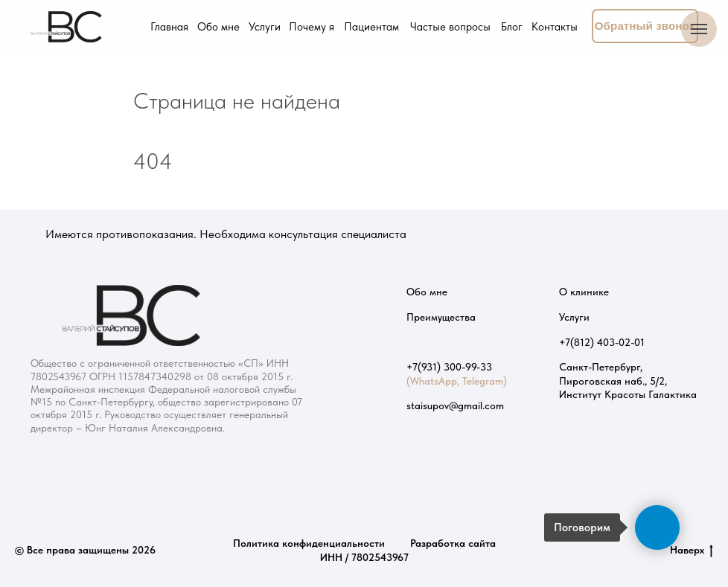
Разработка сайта (453, 543)
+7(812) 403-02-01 (602, 342)
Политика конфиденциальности (309, 543)
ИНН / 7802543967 (364, 557)
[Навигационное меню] (699, 29)
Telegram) (485, 381)
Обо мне (427, 292)
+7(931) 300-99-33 (449, 367)
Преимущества (441, 317)
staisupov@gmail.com (455, 405)
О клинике (584, 292)
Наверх (692, 551)
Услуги (574, 317)
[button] (645, 26)
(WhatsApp (432, 381)
